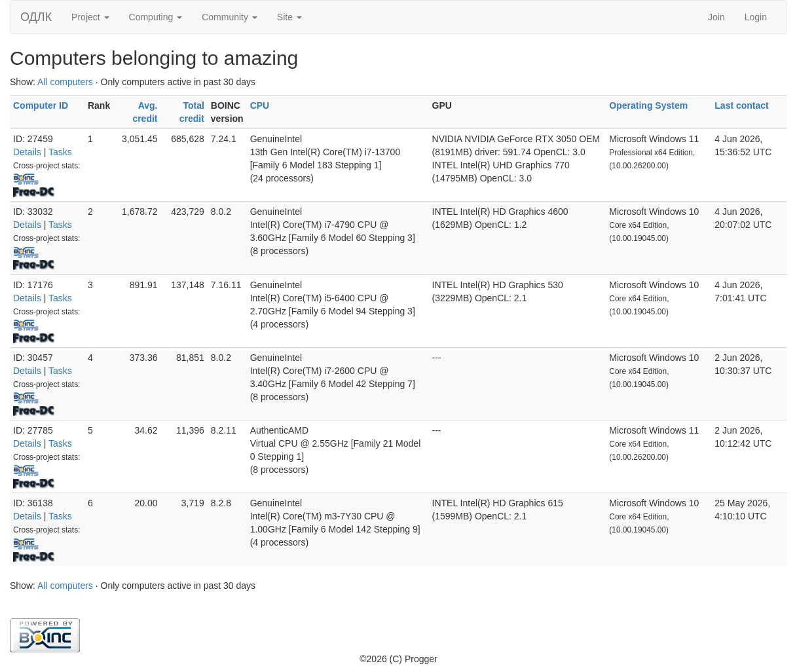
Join (716, 17)
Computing (156, 17)
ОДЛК (36, 17)
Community (230, 17)
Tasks (60, 152)
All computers (65, 82)
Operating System (648, 105)
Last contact (741, 105)
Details (27, 152)
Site (289, 17)
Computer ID (41, 105)
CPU (260, 105)
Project (90, 17)
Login (756, 17)
